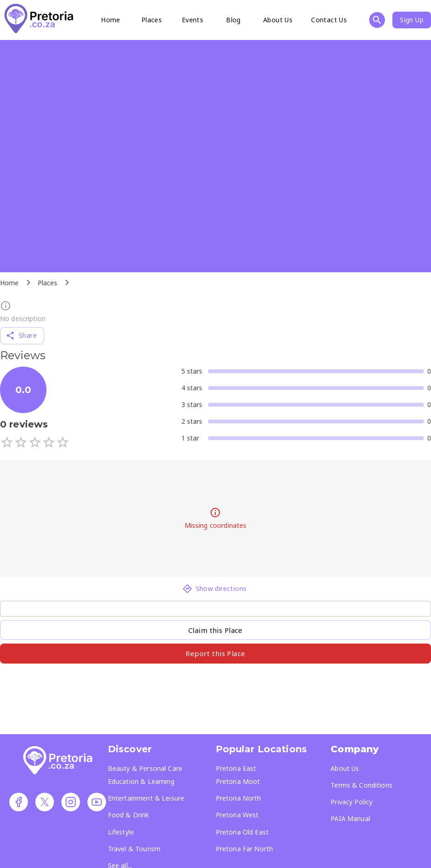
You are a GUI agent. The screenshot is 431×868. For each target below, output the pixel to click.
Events (192, 20)
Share (21, 335)
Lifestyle (121, 832)
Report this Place (215, 653)
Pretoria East (236, 768)
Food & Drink (129, 815)
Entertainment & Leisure (146, 798)
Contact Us (329, 20)
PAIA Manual (350, 819)
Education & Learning (141, 781)
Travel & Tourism (134, 849)
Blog (233, 20)
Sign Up (412, 20)
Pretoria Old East (242, 832)
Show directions (215, 589)
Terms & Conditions (361, 785)
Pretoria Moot (238, 781)
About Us (278, 20)
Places (152, 20)
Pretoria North (239, 798)
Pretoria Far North (245, 849)
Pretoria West (237, 815)
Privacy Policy (351, 802)
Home (111, 20)
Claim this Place (215, 630)
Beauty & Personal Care (145, 768)
